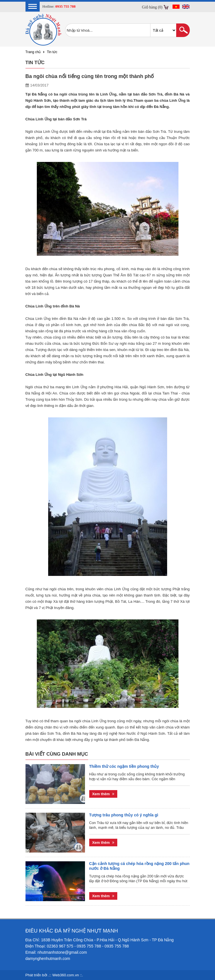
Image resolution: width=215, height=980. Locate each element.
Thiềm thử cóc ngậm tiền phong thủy (124, 766)
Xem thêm (103, 794)
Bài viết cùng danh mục (57, 754)
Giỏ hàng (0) (152, 7)
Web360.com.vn (66, 975)
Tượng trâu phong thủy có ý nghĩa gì (124, 815)
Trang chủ (33, 52)
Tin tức (52, 52)
